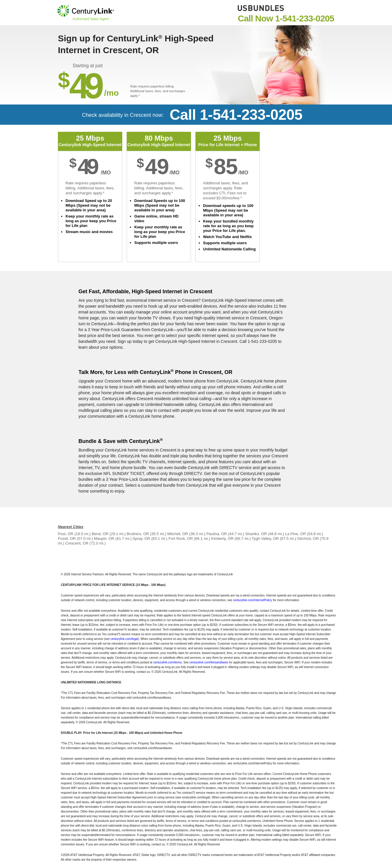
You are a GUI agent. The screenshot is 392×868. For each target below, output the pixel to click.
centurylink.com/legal (124, 639)
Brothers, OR (138, 534)
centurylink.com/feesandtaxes (209, 662)
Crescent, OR (77, 543)
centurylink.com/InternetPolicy (253, 600)
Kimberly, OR (222, 539)
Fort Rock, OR (181, 539)
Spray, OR (141, 539)
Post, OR (66, 534)
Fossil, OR (67, 539)
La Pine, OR (295, 534)
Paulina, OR (217, 534)
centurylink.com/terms (167, 662)
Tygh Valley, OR (265, 539)
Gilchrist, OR (308, 539)
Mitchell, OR (178, 534)
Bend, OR (100, 534)
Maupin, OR (104, 539)
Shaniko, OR (256, 534)
